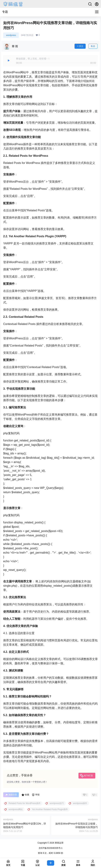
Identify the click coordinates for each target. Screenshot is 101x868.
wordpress (11, 35)
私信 (93, 46)
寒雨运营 (59, 843)
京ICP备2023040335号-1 (50, 848)
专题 (5, 12)
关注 (80, 46)
